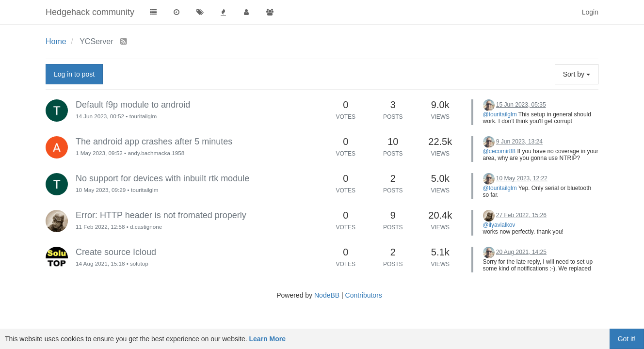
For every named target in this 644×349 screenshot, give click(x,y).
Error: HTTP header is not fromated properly (161, 215)
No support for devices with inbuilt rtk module (162, 178)
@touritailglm (500, 114)
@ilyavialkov (499, 225)
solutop (139, 263)
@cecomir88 (499, 151)
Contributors (364, 295)
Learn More (267, 339)
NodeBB (327, 295)
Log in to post (74, 74)
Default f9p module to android (133, 105)
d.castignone (146, 227)
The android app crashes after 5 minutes (154, 142)
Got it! (627, 339)
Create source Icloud (116, 252)
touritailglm (143, 116)
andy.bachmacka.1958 (156, 153)
